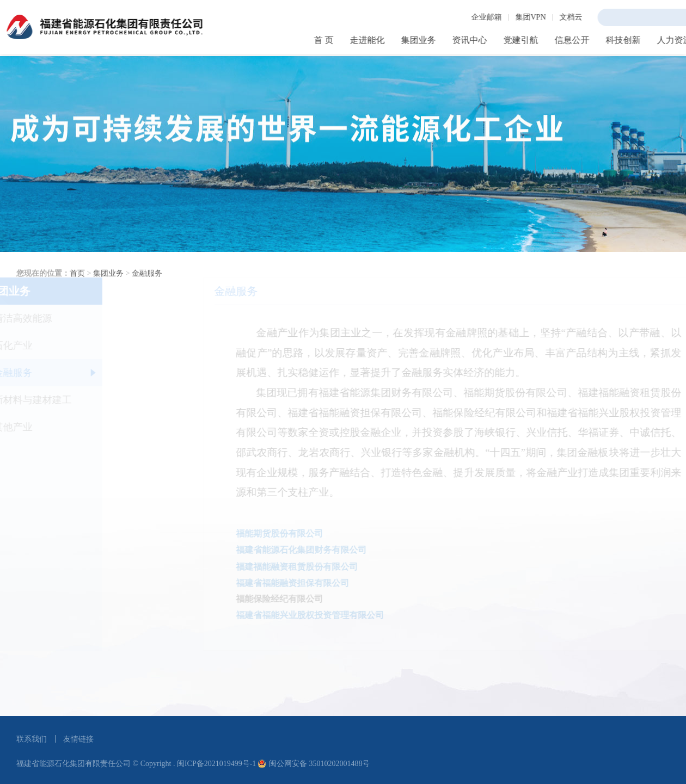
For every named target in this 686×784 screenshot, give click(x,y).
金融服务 (147, 301)
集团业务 (108, 301)
